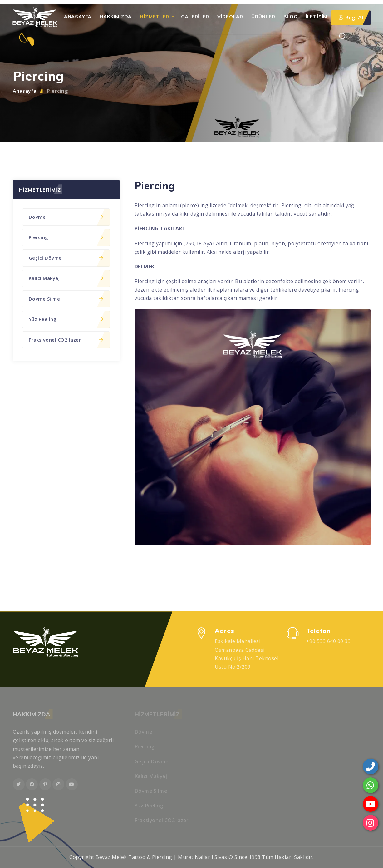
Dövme (66, 217)
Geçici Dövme (66, 258)
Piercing (57, 91)
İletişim (317, 17)
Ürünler (263, 17)
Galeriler (195, 17)
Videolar (230, 17)
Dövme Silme (66, 299)
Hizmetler (154, 17)
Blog (290, 17)
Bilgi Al (351, 17)
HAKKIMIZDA (116, 17)
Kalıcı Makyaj (66, 278)
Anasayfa (78, 17)
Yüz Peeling (66, 319)
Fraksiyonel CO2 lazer (66, 340)
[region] (191, 434)
